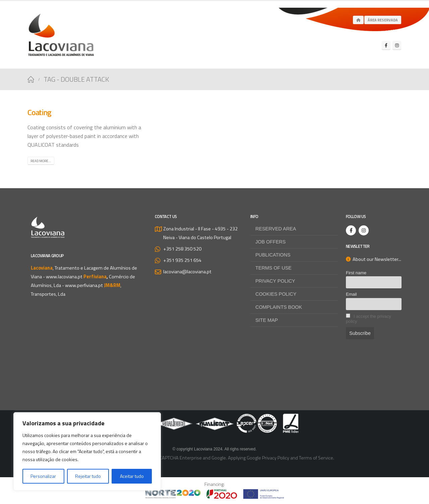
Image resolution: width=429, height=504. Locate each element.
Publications (273, 255)
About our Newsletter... (374, 259)
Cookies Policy (276, 294)
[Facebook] (386, 45)
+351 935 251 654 (182, 260)
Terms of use (273, 268)
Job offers (270, 242)
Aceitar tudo (132, 476)
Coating (39, 112)
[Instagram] (397, 45)
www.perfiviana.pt (84, 285)
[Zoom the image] (214, 418)
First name (356, 273)
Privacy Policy (275, 281)
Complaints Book (279, 307)
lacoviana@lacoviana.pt (187, 272)
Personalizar (43, 476)
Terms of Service (316, 458)
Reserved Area (276, 229)
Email (351, 294)
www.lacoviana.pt (64, 277)
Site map (267, 320)
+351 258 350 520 (182, 249)
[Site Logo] (61, 35)
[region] (87, 451)
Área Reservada (383, 20)
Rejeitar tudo (88, 476)
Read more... (41, 161)
